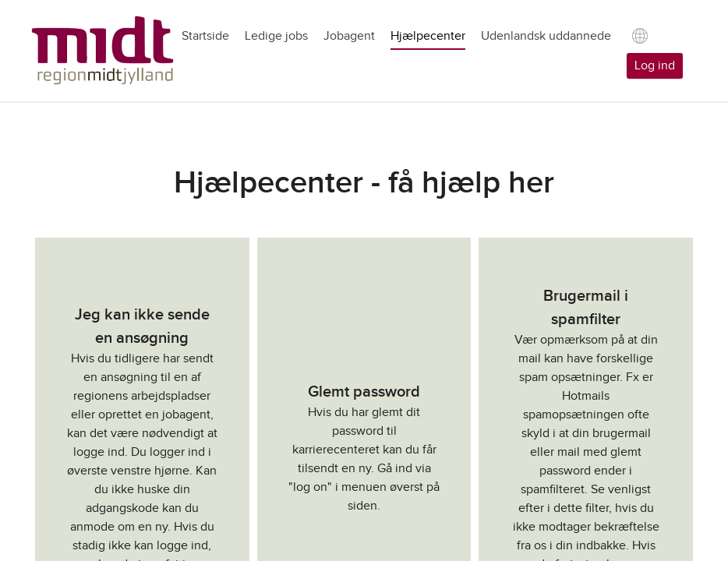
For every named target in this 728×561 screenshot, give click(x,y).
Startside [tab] (205, 36)
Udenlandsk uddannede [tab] (546, 36)
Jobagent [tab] (349, 36)
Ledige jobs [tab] (276, 36)
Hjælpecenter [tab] (428, 36)
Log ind (655, 66)
